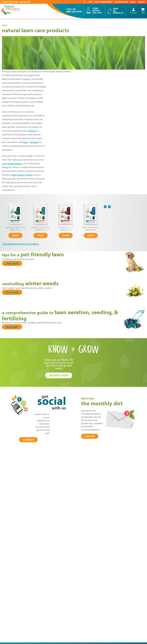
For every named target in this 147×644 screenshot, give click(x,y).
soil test (32, 131)
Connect (28, 440)
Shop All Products (118, 11)
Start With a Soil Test (97, 11)
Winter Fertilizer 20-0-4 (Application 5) (91, 229)
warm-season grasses (22, 175)
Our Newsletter (121, 2)
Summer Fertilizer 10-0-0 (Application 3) (41, 229)
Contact (142, 2)
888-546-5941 (25, 2)
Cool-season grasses (12, 163)
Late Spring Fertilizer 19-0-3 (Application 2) (15, 229)
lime (25, 142)
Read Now (12, 263)
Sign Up (90, 436)
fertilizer (35, 142)
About (133, 2)
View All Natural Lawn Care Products (21, 244)
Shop (90, 2)
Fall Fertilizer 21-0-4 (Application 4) (66, 229)
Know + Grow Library (104, 2)
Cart (143, 11)
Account (133, 11)
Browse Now (59, 375)
